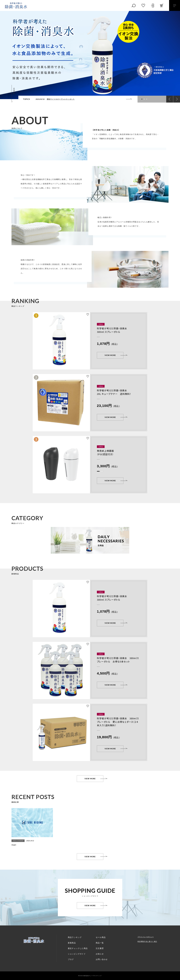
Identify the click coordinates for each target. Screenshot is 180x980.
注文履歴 (100, 948)
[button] (142, 99)
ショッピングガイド (77, 954)
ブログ (71, 959)
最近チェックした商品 (78, 948)
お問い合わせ (102, 959)
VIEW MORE (110, 355)
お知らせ (100, 954)
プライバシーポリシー (146, 937)
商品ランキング (75, 937)
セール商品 (101, 937)
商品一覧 (100, 943)
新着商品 (72, 943)
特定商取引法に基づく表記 (147, 941)
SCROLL (14, 91)
